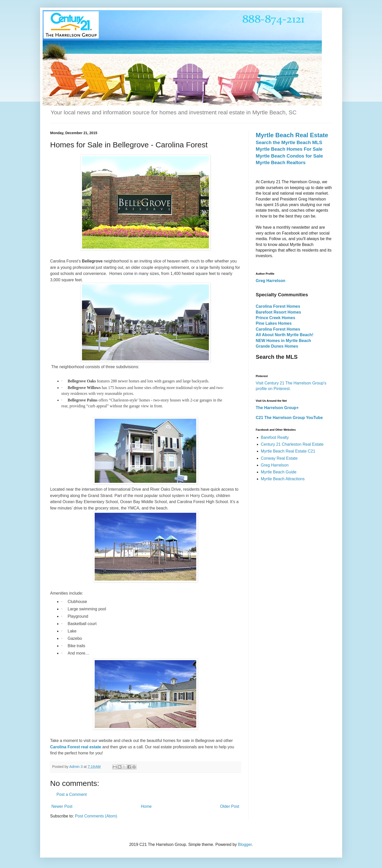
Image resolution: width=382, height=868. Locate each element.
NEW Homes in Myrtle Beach (284, 341)
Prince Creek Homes (276, 318)
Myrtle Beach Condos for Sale (289, 156)
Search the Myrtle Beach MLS (289, 142)
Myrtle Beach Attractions (283, 479)
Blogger (245, 844)
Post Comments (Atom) (96, 816)
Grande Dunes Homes (277, 346)
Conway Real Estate (279, 458)
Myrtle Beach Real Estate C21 (288, 451)
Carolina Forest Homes (278, 306)
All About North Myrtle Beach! (285, 335)
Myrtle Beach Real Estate (292, 135)
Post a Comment (72, 794)
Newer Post (62, 806)
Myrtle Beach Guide (279, 472)
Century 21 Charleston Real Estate (292, 444)
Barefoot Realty (275, 437)
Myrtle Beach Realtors (281, 162)
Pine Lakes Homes (274, 323)
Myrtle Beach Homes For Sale (289, 149)
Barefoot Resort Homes (279, 312)
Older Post (230, 806)
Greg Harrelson (275, 465)
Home (146, 806)
